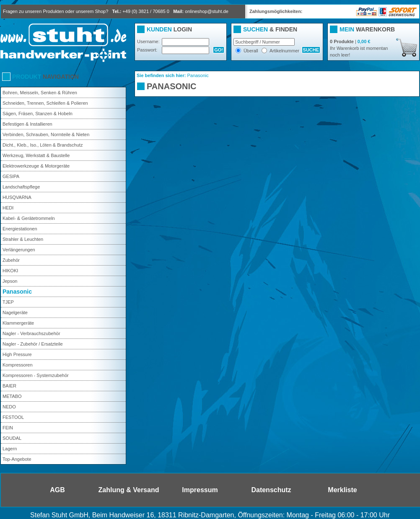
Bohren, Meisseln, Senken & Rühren (40, 93)
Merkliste (342, 490)
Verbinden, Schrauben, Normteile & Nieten (46, 134)
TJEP (8, 302)
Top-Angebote (17, 459)
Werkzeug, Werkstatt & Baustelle (36, 155)
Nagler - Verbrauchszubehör (31, 333)
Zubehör (11, 260)
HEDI (8, 208)
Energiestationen (20, 229)
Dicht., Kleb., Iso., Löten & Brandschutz (43, 145)
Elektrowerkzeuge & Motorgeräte (36, 166)
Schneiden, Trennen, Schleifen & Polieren (45, 103)
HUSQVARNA (17, 197)
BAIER (9, 386)
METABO (12, 396)
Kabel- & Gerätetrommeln (29, 218)
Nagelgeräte (15, 312)
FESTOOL (13, 417)
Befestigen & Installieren (27, 124)
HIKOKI (10, 271)
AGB (57, 490)
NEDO (9, 407)
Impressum (200, 490)
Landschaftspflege (21, 187)
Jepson (10, 281)
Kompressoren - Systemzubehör (36, 375)
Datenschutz (271, 490)
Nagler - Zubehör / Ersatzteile (33, 344)
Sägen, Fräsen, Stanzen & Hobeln (38, 114)
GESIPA (11, 176)
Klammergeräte (18, 323)
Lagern (10, 449)
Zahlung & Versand (129, 490)
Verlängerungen (19, 250)
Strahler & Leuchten (23, 239)
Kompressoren (18, 365)
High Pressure (17, 354)
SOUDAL (12, 438)
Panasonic (17, 292)
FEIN (8, 428)
